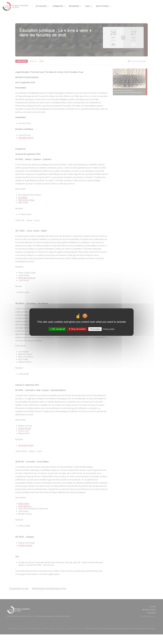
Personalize (95, 329)
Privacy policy (109, 329)
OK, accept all (57, 329)
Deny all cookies (77, 329)
